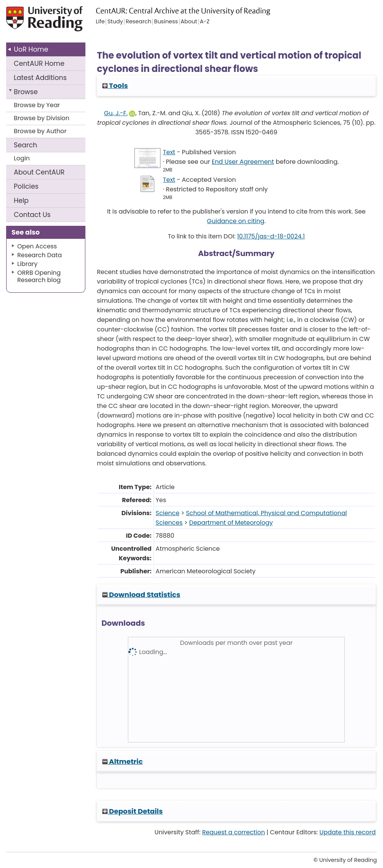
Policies (26, 186)
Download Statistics (141, 595)
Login (22, 158)
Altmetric (123, 761)
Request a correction (234, 832)
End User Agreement (243, 162)
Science (167, 513)
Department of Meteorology (231, 523)
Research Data (39, 255)
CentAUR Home (39, 64)
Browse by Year (37, 105)
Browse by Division (42, 118)
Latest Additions (40, 78)
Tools (115, 86)
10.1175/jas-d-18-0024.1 (271, 236)
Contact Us (32, 215)
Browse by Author (40, 131)
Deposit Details (133, 811)
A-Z (205, 22)
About (39, 172)
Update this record (348, 832)
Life (100, 22)
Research (138, 22)
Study (115, 22)
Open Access (37, 246)
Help (21, 201)
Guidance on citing (236, 221)
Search (25, 145)
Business (166, 22)
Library (27, 264)
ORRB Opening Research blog (39, 276)
